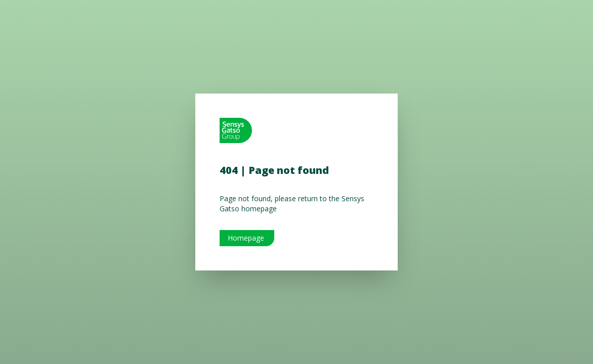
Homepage (246, 238)
